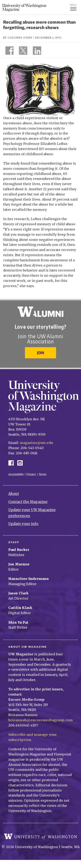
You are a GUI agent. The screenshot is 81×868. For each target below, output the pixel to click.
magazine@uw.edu (36, 443)
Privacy (31, 474)
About (14, 494)
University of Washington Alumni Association (40, 312)
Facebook (13, 462)
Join (40, 353)
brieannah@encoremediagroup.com (40, 720)
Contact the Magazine (28, 502)
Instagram (21, 462)
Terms (42, 474)
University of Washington (40, 836)
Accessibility (16, 474)
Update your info (23, 524)
